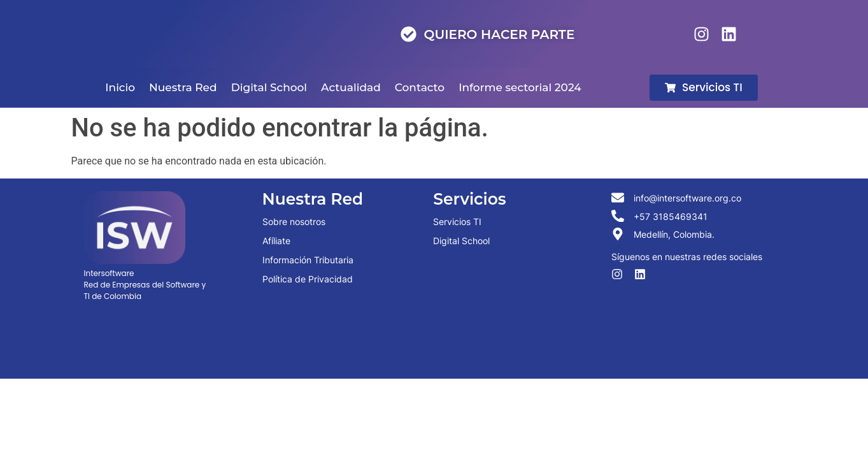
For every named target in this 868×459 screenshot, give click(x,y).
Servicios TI (457, 222)
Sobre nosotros (294, 222)
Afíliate (276, 241)
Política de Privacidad (308, 279)
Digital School (461, 241)
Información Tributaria (308, 260)
